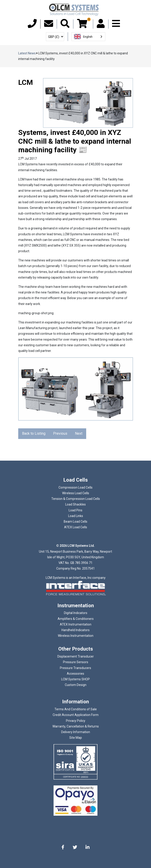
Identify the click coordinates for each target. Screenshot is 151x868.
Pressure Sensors (76, 662)
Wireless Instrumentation (76, 636)
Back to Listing (34, 433)
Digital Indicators (76, 613)
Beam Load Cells (75, 522)
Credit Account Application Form (76, 715)
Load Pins (75, 510)
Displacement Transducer (76, 656)
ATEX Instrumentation (76, 624)
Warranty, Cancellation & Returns (76, 726)
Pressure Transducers (75, 668)
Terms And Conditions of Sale (76, 709)
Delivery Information (76, 732)
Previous (60, 433)
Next (79, 433)
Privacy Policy (76, 721)
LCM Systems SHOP (75, 679)
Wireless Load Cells (76, 493)
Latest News (27, 53)
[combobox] (88, 37)
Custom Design (76, 685)
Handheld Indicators (75, 630)
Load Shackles (75, 504)
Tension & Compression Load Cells (76, 499)
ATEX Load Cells (76, 527)
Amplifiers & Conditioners (76, 619)
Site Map (76, 738)
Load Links (76, 516)
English (83, 37)
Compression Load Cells (75, 487)
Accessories (75, 674)
